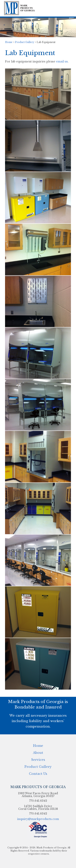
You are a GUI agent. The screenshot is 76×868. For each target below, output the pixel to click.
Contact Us (38, 773)
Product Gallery (25, 42)
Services (38, 759)
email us (62, 61)
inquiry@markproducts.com (38, 819)
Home (9, 42)
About (38, 752)
